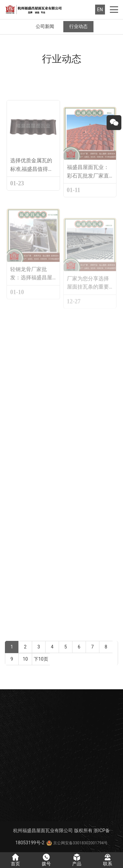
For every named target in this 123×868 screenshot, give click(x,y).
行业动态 (78, 26)
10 (25, 659)
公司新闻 (45, 26)
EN (100, 10)
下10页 (41, 659)
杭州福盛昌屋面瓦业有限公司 (43, 830)
